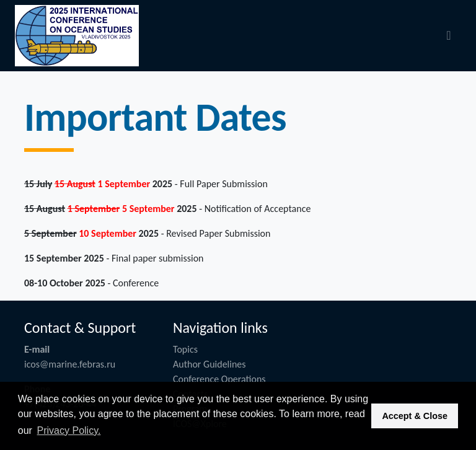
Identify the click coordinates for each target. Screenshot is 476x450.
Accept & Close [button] (415, 416)
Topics (185, 349)
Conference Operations (219, 379)
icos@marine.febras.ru (70, 364)
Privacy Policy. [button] (69, 430)
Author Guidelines (209, 364)
